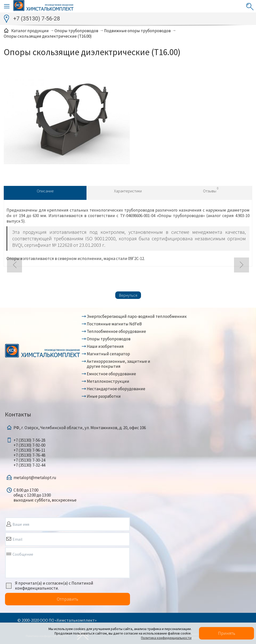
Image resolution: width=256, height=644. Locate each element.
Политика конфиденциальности (166, 638)
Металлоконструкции (108, 381)
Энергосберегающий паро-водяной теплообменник (137, 316)
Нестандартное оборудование (116, 389)
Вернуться (128, 295)
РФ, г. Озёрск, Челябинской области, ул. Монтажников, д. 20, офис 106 (80, 428)
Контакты (18, 414)
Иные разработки (104, 396)
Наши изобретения (105, 346)
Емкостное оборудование (111, 374)
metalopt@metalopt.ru (35, 478)
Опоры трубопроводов (109, 339)
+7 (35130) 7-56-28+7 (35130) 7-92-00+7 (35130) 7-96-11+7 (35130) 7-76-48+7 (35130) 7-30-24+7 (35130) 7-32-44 (29, 453)
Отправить (67, 599)
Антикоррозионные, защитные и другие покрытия (118, 364)
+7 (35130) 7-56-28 (37, 19)
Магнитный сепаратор (108, 354)
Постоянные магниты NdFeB (114, 324)
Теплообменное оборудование (116, 331)
